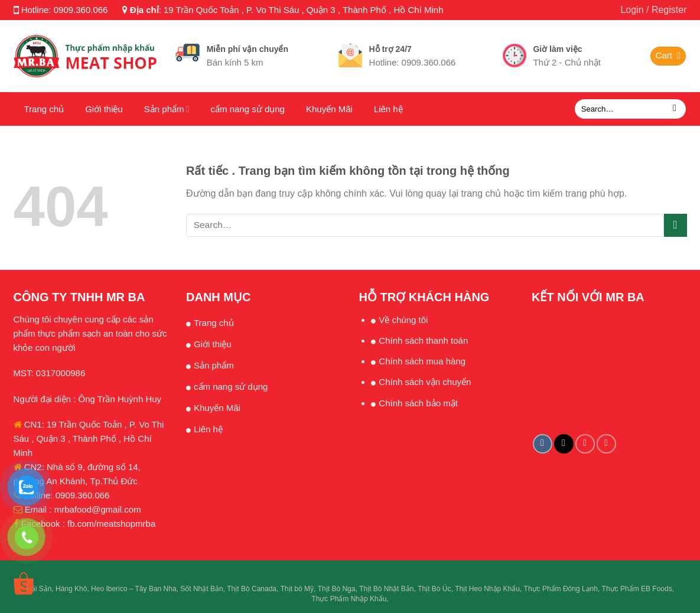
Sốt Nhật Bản (201, 589)
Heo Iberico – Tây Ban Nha (134, 589)
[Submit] (675, 109)
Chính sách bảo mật (418, 403)
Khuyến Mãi (329, 109)
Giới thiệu (104, 109)
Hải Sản (39, 589)
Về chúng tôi (403, 320)
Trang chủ (44, 109)
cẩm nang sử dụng (248, 109)
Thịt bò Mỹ (297, 589)
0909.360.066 (81, 10)
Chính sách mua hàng (422, 361)
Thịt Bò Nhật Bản (386, 589)
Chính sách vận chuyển (425, 382)
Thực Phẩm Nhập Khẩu (349, 599)
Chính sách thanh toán (423, 340)
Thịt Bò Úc (434, 589)
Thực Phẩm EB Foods (637, 589)
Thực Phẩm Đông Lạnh (561, 589)
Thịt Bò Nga (337, 589)
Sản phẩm (167, 109)
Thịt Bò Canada (252, 589)
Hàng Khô (71, 589)
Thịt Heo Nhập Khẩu (487, 589)
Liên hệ (388, 109)
